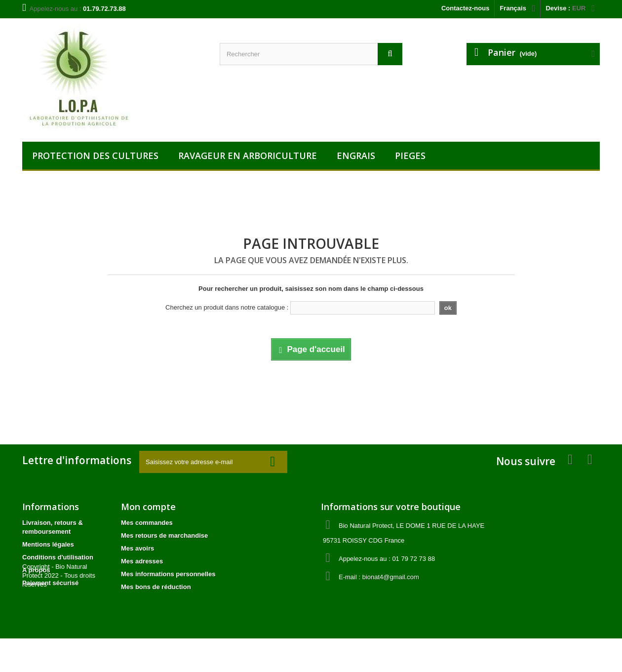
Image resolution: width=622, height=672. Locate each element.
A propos (36, 570)
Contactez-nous (466, 8)
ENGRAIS (356, 156)
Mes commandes (147, 523)
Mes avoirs (137, 548)
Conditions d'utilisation (58, 557)
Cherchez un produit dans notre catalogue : (227, 307)
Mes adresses (142, 561)
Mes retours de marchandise (164, 535)
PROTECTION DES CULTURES (95, 156)
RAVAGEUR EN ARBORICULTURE (248, 156)
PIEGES (410, 156)
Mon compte (148, 507)
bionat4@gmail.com (391, 577)
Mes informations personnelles (168, 574)
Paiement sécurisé (50, 583)
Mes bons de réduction (156, 587)
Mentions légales (48, 544)
